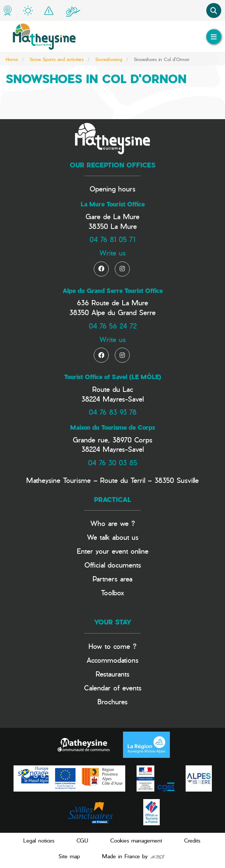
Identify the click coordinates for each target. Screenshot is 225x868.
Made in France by (133, 856)
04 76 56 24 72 (113, 326)
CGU (82, 840)
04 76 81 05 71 (112, 239)
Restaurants (112, 674)
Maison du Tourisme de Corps (112, 427)
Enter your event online (113, 551)
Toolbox (112, 592)
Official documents (113, 565)
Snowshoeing (109, 59)
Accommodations (112, 660)
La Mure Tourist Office (113, 204)
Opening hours (112, 189)
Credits (192, 840)
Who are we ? (113, 523)
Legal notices (39, 840)
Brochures (112, 701)
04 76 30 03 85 (113, 462)
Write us (112, 253)
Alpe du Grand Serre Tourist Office (113, 291)
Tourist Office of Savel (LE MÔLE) (113, 377)
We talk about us (113, 537)
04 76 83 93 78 (113, 412)
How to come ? (112, 646)
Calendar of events (113, 688)
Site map (69, 856)
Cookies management (136, 840)
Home (12, 59)
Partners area (112, 579)
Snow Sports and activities (57, 59)
